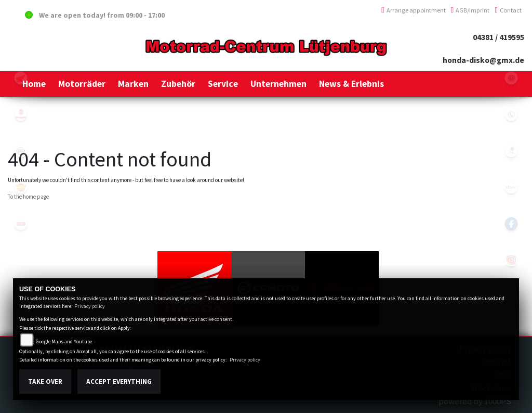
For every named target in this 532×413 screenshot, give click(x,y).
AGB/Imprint (470, 10)
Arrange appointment (414, 10)
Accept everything (119, 382)
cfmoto (21, 151)
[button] (82, 84)
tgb (21, 224)
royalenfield (21, 187)
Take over (45, 382)
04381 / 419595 (498, 37)
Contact (508, 10)
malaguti (21, 114)
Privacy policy (90, 306)
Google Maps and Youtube (64, 341)
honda (21, 78)
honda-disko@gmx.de (483, 60)
